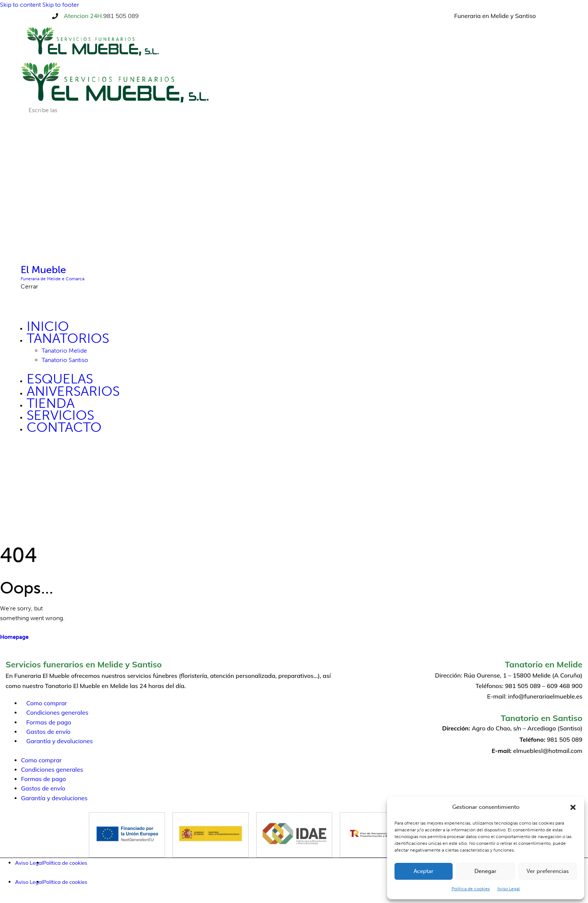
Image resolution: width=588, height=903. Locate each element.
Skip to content (20, 5)
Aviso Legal (508, 889)
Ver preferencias (548, 871)
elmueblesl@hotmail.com (548, 751)
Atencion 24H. (83, 16)
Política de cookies (471, 889)
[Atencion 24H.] (55, 16)
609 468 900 (565, 686)
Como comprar (47, 703)
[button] (573, 807)
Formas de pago (49, 722)
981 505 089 (121, 16)
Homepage (14, 637)
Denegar (485, 871)
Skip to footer (61, 5)
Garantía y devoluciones (60, 741)
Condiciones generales (57, 712)
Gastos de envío (48, 732)
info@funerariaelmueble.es (545, 696)
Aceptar (424, 871)
